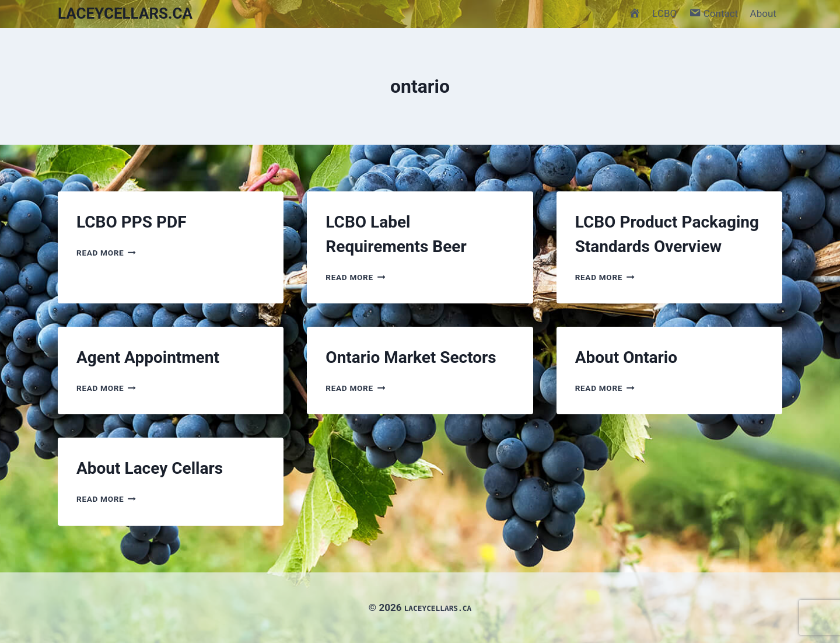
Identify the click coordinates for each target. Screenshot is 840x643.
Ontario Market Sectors (411, 357)
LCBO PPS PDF (132, 222)
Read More (106, 253)
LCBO (664, 13)
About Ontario (626, 357)
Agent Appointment (148, 357)
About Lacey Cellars (150, 468)
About (763, 13)
